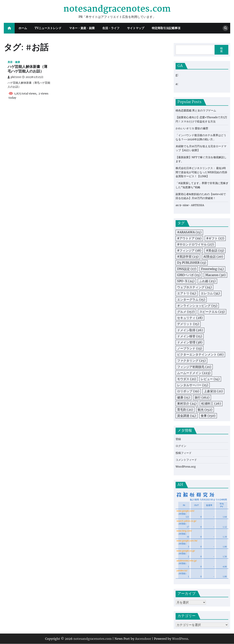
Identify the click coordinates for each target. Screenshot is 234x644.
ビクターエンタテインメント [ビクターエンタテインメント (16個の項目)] (200, 354)
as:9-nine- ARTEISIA (190, 205)
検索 (221, 50)
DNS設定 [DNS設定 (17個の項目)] (187, 269)
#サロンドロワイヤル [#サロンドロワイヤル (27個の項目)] (195, 244)
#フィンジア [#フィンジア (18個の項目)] (189, 250)
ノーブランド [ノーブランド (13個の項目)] (189, 348)
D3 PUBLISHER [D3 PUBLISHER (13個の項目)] (192, 263)
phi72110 (14, 77)
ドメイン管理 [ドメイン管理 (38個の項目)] (190, 342)
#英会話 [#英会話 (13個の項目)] (215, 250)
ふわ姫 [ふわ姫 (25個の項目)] (207, 281)
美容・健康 (14, 62)
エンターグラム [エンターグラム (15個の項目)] (191, 299)
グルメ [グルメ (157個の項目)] (186, 312)
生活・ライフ (111, 28)
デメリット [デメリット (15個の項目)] (188, 324)
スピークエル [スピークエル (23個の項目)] (212, 312)
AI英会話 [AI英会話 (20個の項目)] (213, 256)
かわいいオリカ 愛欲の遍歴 (192, 128)
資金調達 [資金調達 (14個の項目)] (187, 416)
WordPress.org (186, 467)
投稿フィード (184, 453)
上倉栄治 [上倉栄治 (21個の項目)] (213, 391)
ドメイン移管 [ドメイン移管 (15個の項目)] (190, 336)
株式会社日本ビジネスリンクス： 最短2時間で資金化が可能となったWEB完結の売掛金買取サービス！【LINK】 (201, 172)
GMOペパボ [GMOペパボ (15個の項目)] (189, 275)
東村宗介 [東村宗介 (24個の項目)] (187, 403)
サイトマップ (136, 28)
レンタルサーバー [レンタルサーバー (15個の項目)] (193, 385)
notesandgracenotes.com (117, 9)
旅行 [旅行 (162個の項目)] (202, 397)
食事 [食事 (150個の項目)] (208, 416)
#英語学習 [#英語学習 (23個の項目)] (188, 256)
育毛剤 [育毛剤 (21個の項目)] (185, 410)
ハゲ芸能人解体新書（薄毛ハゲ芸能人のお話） (27, 69)
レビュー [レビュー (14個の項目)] (210, 379)
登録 (178, 439)
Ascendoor (143, 639)
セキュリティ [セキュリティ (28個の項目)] (190, 318)
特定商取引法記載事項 (166, 28)
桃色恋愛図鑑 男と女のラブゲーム (196, 110)
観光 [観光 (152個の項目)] (205, 410)
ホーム (23, 28)
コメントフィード (186, 460)
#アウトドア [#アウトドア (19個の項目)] (189, 238)
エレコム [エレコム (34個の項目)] (210, 293)
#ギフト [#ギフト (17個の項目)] (215, 238)
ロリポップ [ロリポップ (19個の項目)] (188, 391)
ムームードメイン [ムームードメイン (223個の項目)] (194, 373)
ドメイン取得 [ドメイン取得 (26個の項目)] (190, 330)
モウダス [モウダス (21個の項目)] (187, 379)
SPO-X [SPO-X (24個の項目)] (186, 281)
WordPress (180, 639)
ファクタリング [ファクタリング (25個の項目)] (191, 361)
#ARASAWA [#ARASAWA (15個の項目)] (189, 232)
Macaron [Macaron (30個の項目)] (215, 275)
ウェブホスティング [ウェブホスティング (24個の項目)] (194, 287)
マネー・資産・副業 (82, 28)
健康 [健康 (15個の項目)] (183, 397)
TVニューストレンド (48, 28)
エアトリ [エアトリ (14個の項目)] (187, 293)
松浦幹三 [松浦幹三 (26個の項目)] (211, 403)
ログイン (181, 446)
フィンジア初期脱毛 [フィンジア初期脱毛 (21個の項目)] (194, 367)
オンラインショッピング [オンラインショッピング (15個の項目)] (197, 306)
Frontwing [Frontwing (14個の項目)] (212, 269)
